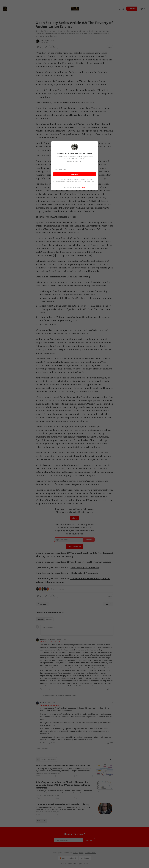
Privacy (75, 853)
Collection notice (90, 853)
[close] (95, 144)
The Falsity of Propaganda (84, 573)
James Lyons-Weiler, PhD (49, 40)
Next (108, 604)
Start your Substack (68, 858)
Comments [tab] (41, 620)
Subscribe (132, 9)
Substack (64, 863)
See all (41, 821)
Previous (42, 604)
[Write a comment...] (77, 630)
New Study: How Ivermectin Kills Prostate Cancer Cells (63, 766)
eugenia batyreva (47, 639)
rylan (42, 702)
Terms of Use (85, 179)
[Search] (119, 9)
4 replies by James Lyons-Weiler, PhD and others (59, 695)
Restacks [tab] (49, 620)
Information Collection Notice (74, 181)
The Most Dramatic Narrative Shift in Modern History (62, 804)
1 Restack (61, 589)
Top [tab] (38, 759)
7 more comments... (43, 749)
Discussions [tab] (52, 759)
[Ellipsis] (112, 639)
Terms (81, 853)
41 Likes (54, 589)
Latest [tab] (44, 759)
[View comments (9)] (47, 47)
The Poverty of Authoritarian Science (91, 562)
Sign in (143, 9)
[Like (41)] (39, 47)
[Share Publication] (123, 9)
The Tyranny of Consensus (85, 567)
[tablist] (45, 620)
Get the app (85, 858)
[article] (75, 771)
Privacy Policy (91, 181)
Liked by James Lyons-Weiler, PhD (51, 642)
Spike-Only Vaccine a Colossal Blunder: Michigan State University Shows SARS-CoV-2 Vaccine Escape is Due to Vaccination (63, 785)
